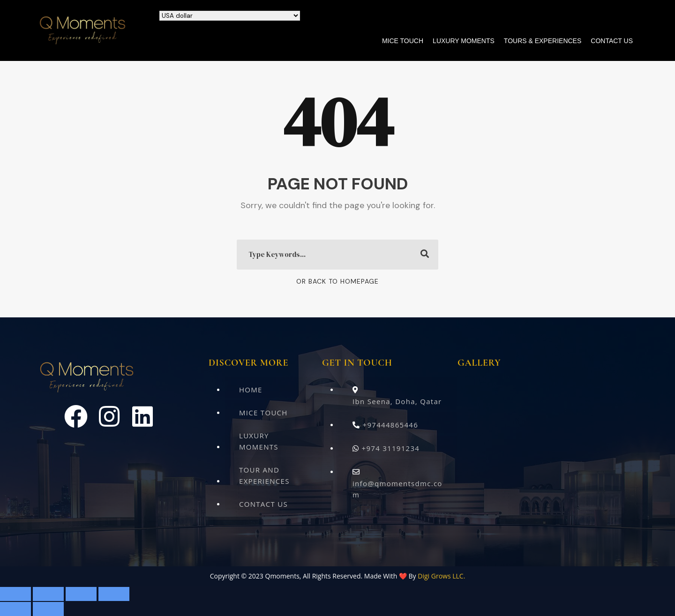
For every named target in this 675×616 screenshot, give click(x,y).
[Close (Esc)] (114, 594)
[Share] (81, 594)
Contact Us (612, 41)
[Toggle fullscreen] (48, 594)
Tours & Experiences (543, 41)
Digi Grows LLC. (441, 576)
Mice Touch (403, 41)
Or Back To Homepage (337, 281)
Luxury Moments (464, 41)
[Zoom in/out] (15, 594)
